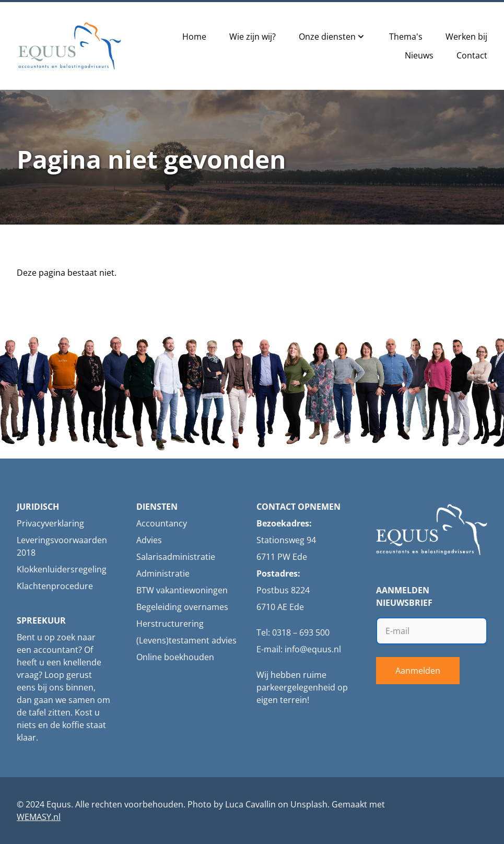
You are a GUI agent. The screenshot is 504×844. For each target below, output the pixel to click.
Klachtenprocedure (55, 586)
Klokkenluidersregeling (62, 569)
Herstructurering (170, 624)
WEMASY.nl (39, 817)
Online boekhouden (175, 657)
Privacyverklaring (50, 523)
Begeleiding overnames (182, 607)
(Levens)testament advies (186, 640)
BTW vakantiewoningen (182, 590)
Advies (149, 540)
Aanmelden (418, 671)
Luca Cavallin (250, 804)
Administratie (163, 573)
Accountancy (162, 523)
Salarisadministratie (176, 557)
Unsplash (309, 804)
